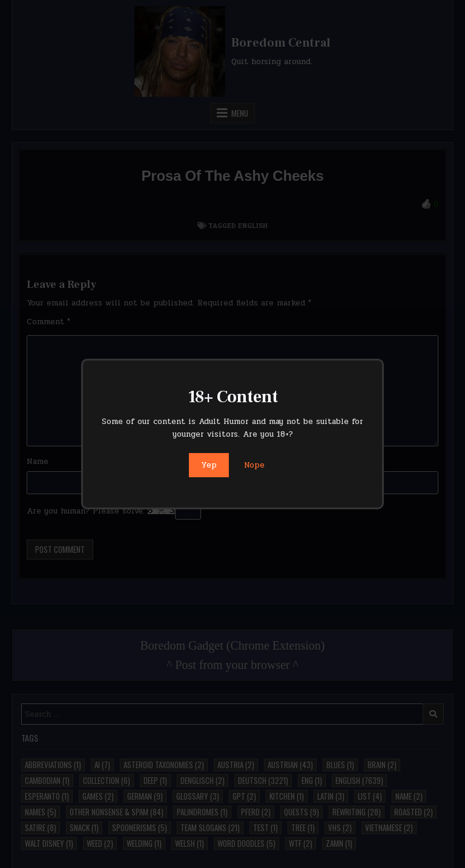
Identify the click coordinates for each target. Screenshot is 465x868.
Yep (209, 465)
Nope (254, 465)
